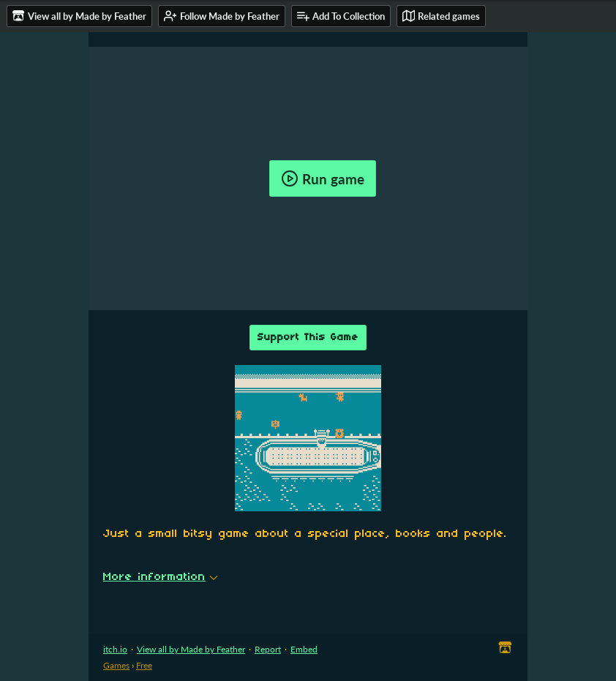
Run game (323, 178)
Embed (304, 649)
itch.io (115, 649)
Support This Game (308, 338)
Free (144, 665)
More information (161, 577)
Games (116, 665)
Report (268, 649)
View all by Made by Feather (191, 649)
